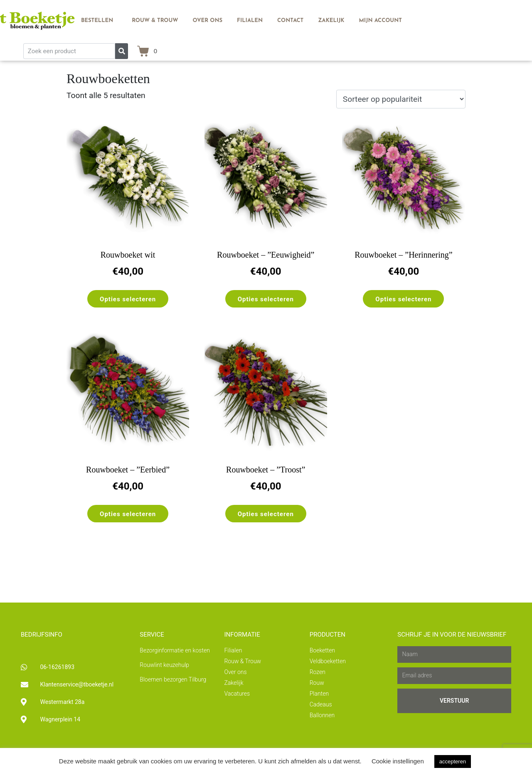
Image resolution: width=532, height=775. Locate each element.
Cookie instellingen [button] (398, 761)
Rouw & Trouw (155, 21)
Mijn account (381, 21)
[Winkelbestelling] (401, 99)
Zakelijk (331, 21)
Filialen (250, 21)
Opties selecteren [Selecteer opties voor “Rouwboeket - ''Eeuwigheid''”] (266, 299)
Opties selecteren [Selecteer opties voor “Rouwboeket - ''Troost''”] (266, 514)
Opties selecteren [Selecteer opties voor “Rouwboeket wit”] (128, 299)
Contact (290, 21)
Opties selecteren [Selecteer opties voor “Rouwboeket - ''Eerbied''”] (128, 514)
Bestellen (97, 21)
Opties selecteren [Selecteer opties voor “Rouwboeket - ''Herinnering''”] (403, 299)
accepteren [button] (453, 761)
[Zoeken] (122, 51)
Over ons (208, 21)
